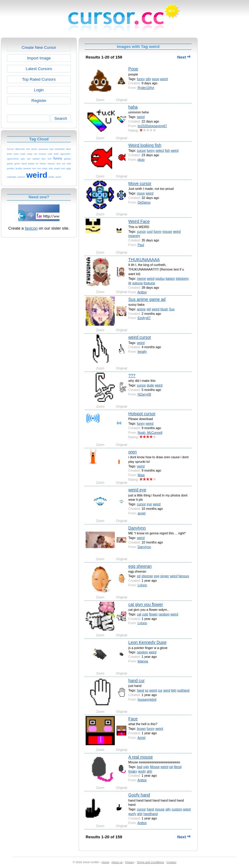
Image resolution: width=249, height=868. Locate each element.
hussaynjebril (147, 699)
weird (164, 79)
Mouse (155, 767)
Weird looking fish (145, 145)
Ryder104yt (146, 88)
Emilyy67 (144, 318)
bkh (174, 690)
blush (164, 309)
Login (39, 90)
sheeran (147, 576)
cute (145, 614)
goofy (142, 771)
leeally (142, 352)
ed (139, 576)
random (164, 614)
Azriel (142, 738)
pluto (141, 160)
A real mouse (141, 757)
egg (157, 576)
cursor (141, 150)
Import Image (39, 58)
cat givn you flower (146, 604)
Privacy (130, 862)
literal (177, 767)
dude (150, 385)
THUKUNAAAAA (144, 260)
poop (155, 79)
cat (139, 614)
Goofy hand (139, 795)
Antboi (142, 292)
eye (149, 504)
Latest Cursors (39, 69)
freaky (133, 771)
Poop (133, 69)
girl (149, 309)
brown (141, 728)
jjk (130, 283)
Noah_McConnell (150, 432)
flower (153, 614)
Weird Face (139, 221)
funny (141, 79)
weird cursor (140, 337)
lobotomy (182, 278)
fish (167, 150)
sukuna (138, 283)
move (141, 193)
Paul (141, 245)
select (160, 150)
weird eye (137, 490)
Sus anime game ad (147, 299)
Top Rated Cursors (39, 79)
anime (141, 309)
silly (148, 79)
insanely (134, 236)
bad (140, 767)
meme (141, 278)
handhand (150, 814)
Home (106, 862)
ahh (149, 771)
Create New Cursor (39, 47)
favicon (31, 228)
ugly (146, 767)
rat (171, 767)
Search (61, 118)
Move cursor (140, 183)
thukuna (149, 283)
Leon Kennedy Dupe (148, 642)
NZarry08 (144, 394)
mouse (167, 231)
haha (133, 107)
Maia (141, 475)
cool (150, 231)
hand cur (137, 681)
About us (117, 862)
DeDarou (144, 202)
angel (142, 513)
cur (160, 690)
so (147, 690)
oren (133, 452)
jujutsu (160, 278)
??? (132, 375)
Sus (172, 309)
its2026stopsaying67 (152, 126)
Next (184, 57)
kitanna (143, 661)
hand (141, 690)
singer (165, 576)
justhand (183, 690)
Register (39, 101)
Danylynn (137, 528)
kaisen (170, 278)
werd (167, 690)
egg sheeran (140, 566)
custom (177, 809)
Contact (172, 862)
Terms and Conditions (150, 862)
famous (184, 576)
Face (133, 719)
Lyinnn (142, 585)
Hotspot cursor (142, 414)
